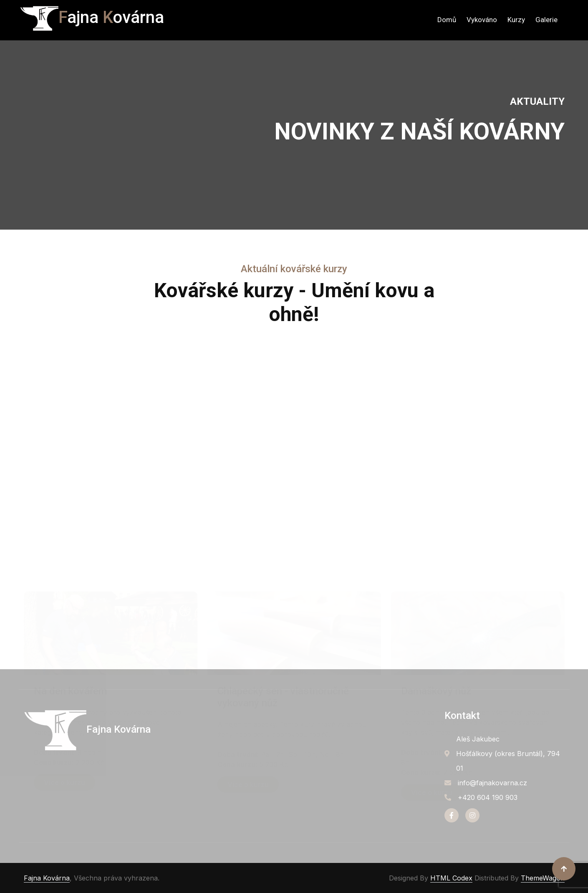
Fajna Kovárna (47, 878)
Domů (447, 20)
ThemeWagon (543, 878)
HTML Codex (451, 878)
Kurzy (516, 20)
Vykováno (482, 20)
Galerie (546, 20)
